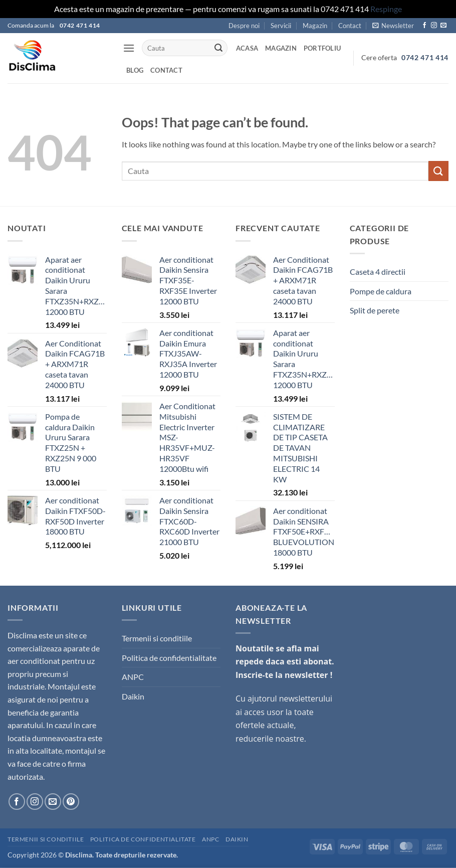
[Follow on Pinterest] (71, 802)
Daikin (133, 696)
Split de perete (375, 310)
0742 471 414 (425, 58)
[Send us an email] (443, 26)
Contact (350, 26)
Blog (135, 70)
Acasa (247, 48)
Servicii (281, 26)
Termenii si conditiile (157, 638)
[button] (393, 26)
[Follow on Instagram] (434, 26)
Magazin (315, 26)
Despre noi (244, 26)
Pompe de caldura (381, 291)
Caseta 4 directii (378, 272)
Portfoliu (322, 48)
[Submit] (218, 48)
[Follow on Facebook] (424, 26)
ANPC (133, 677)
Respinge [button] (386, 9)
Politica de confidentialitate (169, 658)
